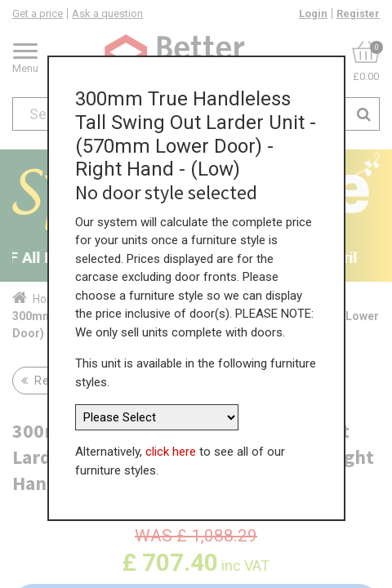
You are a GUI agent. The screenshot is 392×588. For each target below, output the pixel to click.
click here (171, 449)
